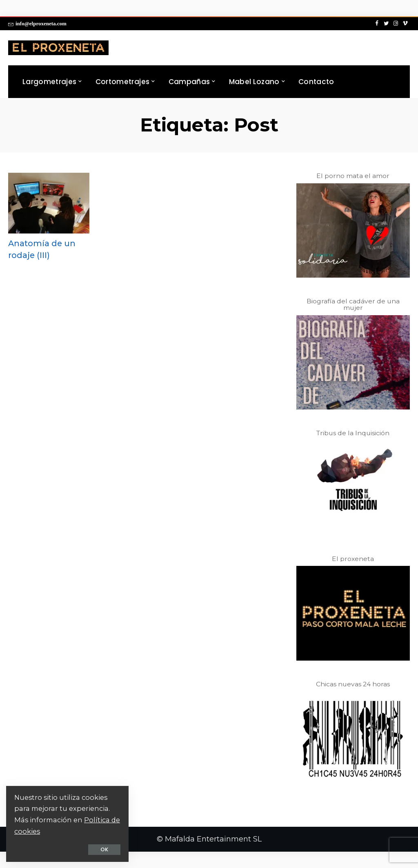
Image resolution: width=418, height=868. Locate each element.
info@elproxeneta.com (37, 23)
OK (104, 849)
